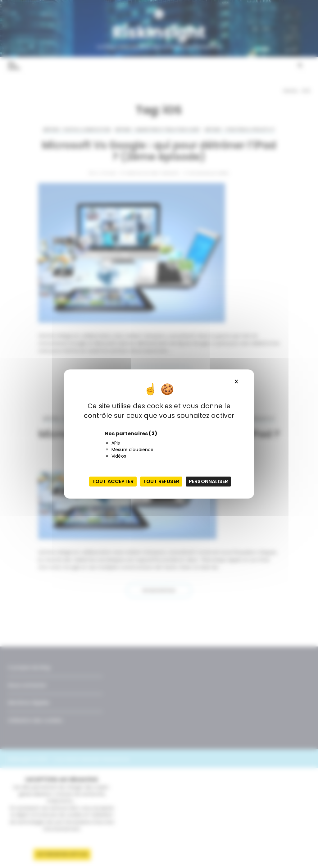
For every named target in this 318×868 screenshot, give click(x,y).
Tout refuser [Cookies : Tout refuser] (161, 481)
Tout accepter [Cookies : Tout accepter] (113, 481)
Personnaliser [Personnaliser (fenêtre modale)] (208, 481)
